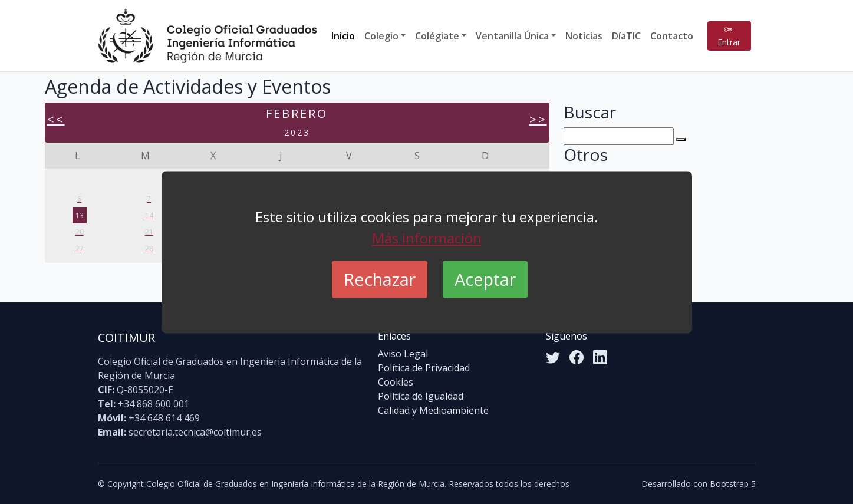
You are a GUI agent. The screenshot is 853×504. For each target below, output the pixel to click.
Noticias (584, 36)
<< (56, 119)
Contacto (672, 36)
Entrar (729, 36)
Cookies (396, 382)
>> (538, 119)
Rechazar (380, 279)
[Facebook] (577, 357)
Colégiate (437, 36)
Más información (427, 238)
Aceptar (485, 279)
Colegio (381, 36)
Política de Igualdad (421, 396)
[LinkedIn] (600, 357)
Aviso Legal (403, 354)
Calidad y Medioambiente (433, 410)
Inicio (343, 36)
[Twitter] (553, 357)
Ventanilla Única (512, 36)
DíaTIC (626, 36)
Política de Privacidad (424, 368)
